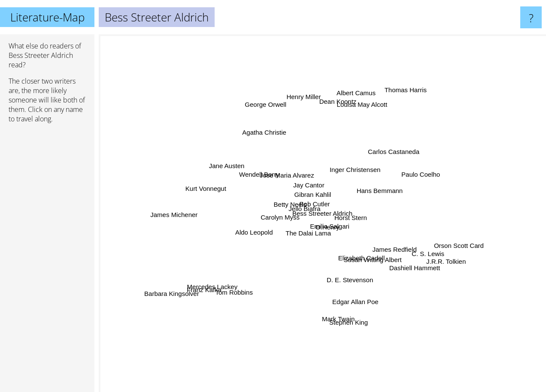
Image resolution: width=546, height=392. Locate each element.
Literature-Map (47, 17)
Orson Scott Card (473, 245)
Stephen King (349, 333)
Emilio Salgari (326, 229)
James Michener (171, 215)
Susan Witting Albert (374, 257)
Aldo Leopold (258, 233)
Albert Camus (365, 87)
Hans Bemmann (380, 193)
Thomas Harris (402, 88)
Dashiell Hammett (413, 265)
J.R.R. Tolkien (456, 264)
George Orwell (269, 91)
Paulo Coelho (425, 173)
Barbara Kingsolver (165, 297)
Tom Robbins (232, 303)
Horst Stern (351, 219)
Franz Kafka (197, 300)
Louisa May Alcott (365, 98)
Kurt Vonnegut (197, 181)
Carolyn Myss (281, 219)
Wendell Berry (265, 175)
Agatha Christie (259, 122)
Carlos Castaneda (390, 153)
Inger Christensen (352, 173)
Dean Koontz (325, 97)
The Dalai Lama (302, 235)
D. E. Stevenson (348, 274)
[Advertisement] (47, 261)
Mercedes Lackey (214, 284)
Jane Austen (215, 165)
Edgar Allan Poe (357, 308)
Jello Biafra (310, 203)
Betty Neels (290, 204)
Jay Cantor (308, 188)
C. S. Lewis (427, 258)
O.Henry (342, 237)
